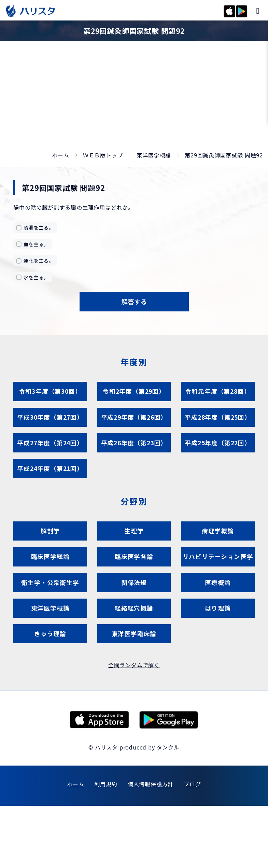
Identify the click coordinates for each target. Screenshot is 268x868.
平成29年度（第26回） (134, 427)
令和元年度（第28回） (218, 397)
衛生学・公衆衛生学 (50, 635)
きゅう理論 (50, 694)
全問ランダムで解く (134, 727)
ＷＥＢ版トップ (103, 155)
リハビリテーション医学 (218, 594)
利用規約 (106, 846)
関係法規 (134, 635)
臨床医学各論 (134, 583)
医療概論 (218, 635)
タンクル (168, 809)
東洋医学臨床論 (134, 694)
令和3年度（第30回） (50, 397)
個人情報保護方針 (151, 846)
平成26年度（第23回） (134, 457)
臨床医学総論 (50, 583)
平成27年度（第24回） (50, 457)
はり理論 (218, 664)
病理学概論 (218, 553)
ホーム (60, 155)
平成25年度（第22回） (218, 457)
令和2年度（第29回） (134, 397)
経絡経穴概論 (134, 664)
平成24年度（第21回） (50, 486)
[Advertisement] (134, 99)
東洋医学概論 (154, 155)
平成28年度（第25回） (218, 427)
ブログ (192, 846)
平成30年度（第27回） (50, 427)
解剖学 (50, 553)
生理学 (134, 553)
